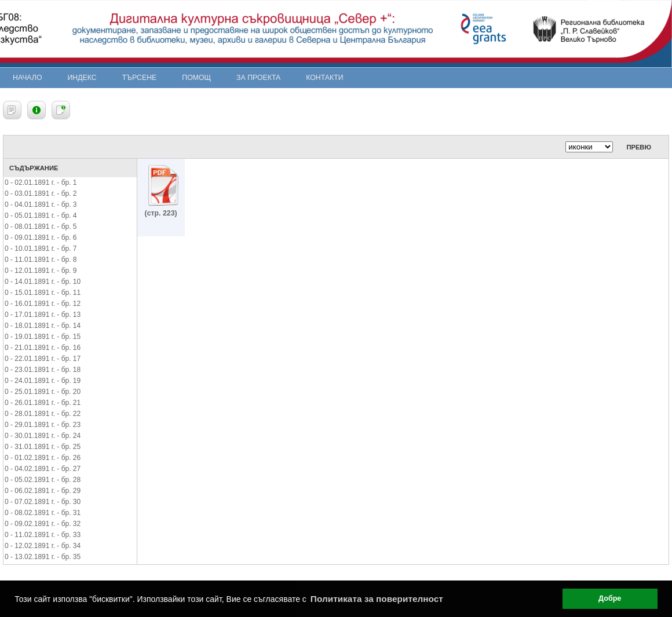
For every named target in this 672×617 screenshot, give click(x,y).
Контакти (324, 78)
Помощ (196, 78)
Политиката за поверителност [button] (377, 599)
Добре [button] (610, 598)
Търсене (140, 78)
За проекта (258, 78)
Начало (28, 78)
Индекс (82, 78)
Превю (639, 147)
